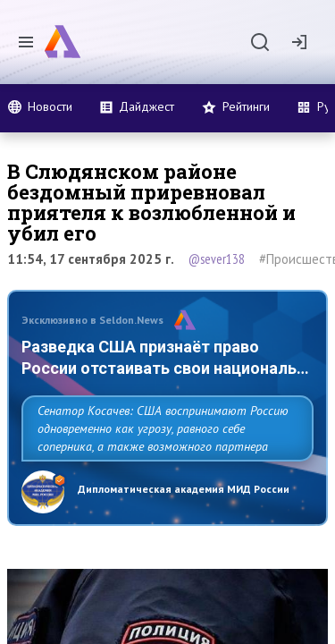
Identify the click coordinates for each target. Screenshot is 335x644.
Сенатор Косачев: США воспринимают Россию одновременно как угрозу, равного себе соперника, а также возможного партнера (163, 428)
